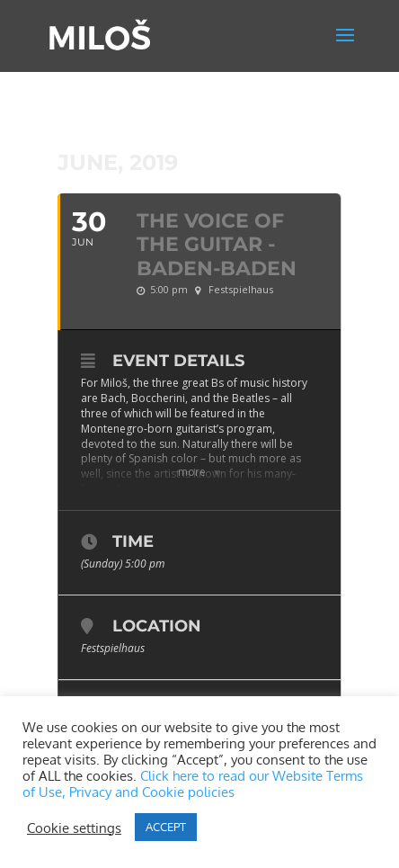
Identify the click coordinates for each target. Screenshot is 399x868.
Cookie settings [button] (74, 828)
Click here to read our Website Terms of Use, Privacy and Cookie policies (193, 783)
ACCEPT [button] (166, 827)
